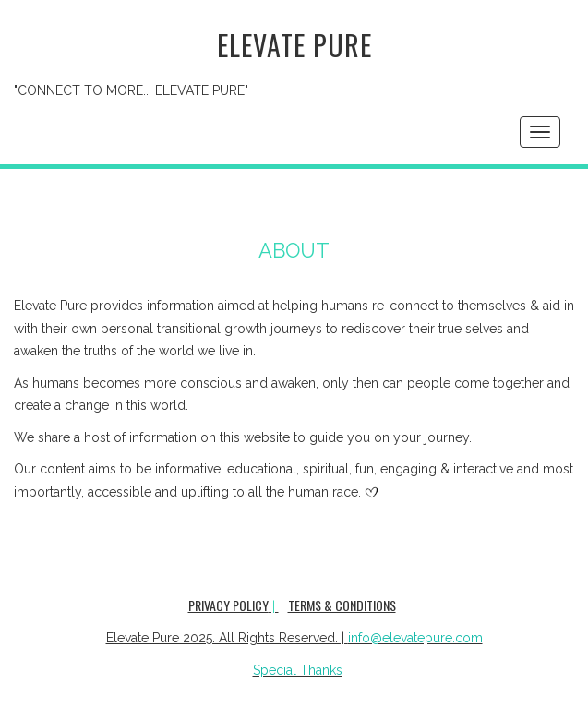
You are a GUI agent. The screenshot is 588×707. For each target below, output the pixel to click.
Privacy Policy (228, 605)
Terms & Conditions (342, 605)
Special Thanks (298, 670)
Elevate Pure (294, 45)
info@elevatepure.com (415, 638)
